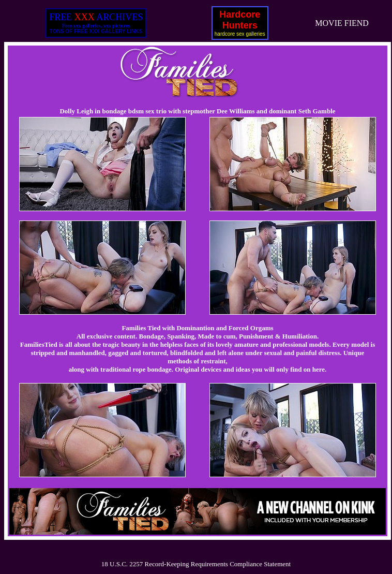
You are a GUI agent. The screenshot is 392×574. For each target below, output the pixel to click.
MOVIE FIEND (342, 23)
